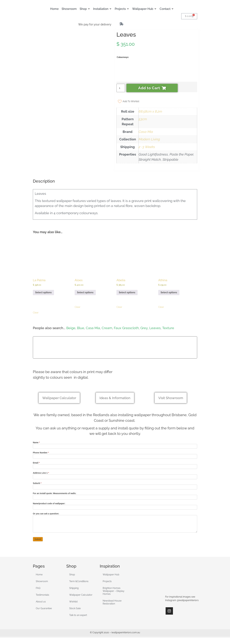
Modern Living (149, 139)
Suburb (37, 483)
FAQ (38, 588)
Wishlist (73, 602)
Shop (72, 575)
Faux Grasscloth (126, 328)
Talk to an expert (78, 615)
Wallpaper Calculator (81, 595)
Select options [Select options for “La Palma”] (43, 292)
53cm (143, 119)
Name (36, 443)
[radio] (124, 72)
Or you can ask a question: (46, 514)
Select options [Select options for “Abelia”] (127, 292)
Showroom (42, 581)
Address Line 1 (41, 473)
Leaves (155, 328)
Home (39, 575)
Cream (107, 328)
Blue (81, 328)
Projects (107, 581)
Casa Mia (146, 132)
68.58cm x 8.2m (150, 111)
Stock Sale (75, 608)
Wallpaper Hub (111, 575)
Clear (36, 313)
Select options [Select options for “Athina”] (169, 292)
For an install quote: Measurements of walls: (55, 493)
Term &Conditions (79, 581)
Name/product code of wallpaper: (49, 504)
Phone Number (41, 453)
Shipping (74, 588)
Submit (38, 539)
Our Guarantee (44, 608)
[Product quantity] (121, 88)
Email (36, 463)
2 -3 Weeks (147, 147)
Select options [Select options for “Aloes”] (85, 292)
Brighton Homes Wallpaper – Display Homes (114, 591)
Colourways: (123, 57)
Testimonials (42, 595)
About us (41, 602)
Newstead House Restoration (112, 602)
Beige (71, 328)
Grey (144, 328)
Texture (168, 328)
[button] (85, 9)
